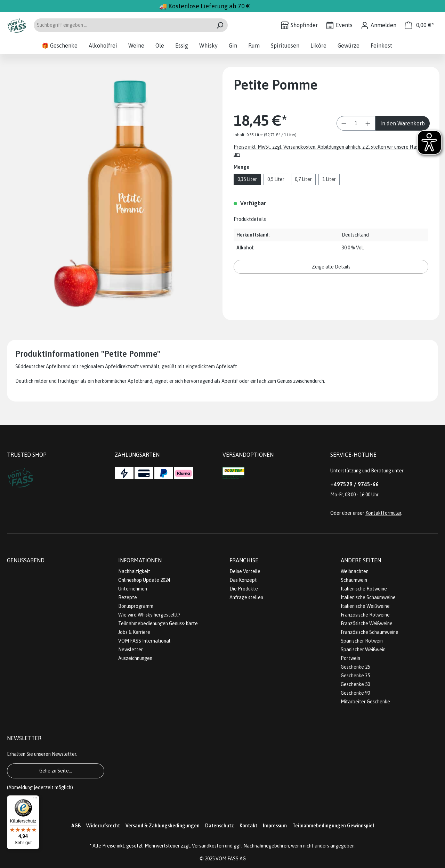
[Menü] (35, 800)
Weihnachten (355, 571)
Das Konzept (243, 580)
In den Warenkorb (403, 123)
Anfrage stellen (246, 597)
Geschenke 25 (355, 667)
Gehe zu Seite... (56, 771)
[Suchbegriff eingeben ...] (123, 25)
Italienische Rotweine (364, 589)
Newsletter (131, 650)
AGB (76, 826)
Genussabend (26, 560)
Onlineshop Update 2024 (144, 580)
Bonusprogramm (136, 606)
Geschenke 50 (355, 684)
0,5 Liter (276, 179)
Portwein (350, 658)
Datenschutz (220, 826)
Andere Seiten (361, 560)
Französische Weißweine (367, 623)
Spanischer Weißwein (363, 650)
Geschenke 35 (355, 676)
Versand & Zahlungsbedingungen (163, 826)
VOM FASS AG (231, 859)
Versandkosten (208, 846)
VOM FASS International (144, 641)
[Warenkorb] (419, 25)
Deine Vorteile (245, 571)
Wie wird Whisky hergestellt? (149, 615)
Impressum (275, 826)
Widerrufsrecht (103, 826)
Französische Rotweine (365, 615)
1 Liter (329, 179)
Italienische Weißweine (365, 606)
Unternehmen (133, 589)
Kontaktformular (383, 513)
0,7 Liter (303, 179)
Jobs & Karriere (134, 632)
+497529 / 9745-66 (354, 484)
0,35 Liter (247, 179)
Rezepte (128, 597)
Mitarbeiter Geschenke (365, 702)
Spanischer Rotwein (362, 641)
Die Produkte (244, 589)
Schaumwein (354, 580)
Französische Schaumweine (370, 632)
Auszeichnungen (135, 658)
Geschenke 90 (355, 693)
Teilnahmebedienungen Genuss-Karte (158, 623)
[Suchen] (220, 25)
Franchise (244, 560)
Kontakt (248, 826)
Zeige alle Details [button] (331, 267)
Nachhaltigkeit (134, 571)
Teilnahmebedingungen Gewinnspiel (333, 826)
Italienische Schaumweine (368, 597)
